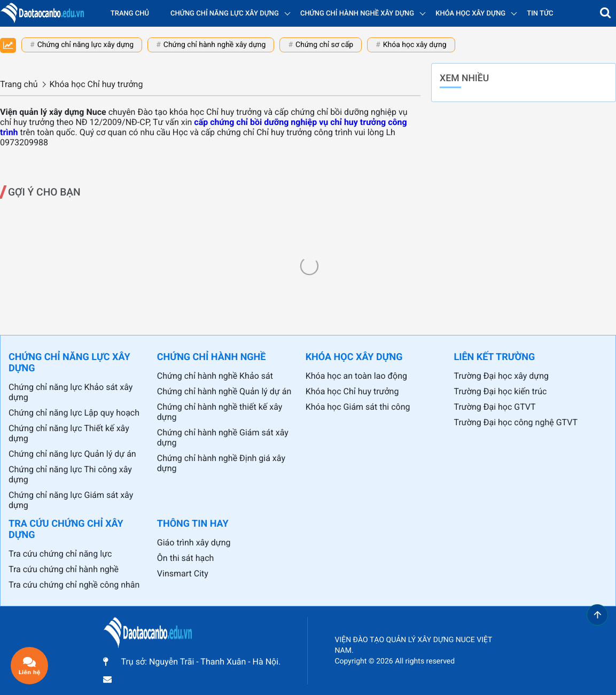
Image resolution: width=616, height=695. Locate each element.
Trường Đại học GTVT (494, 407)
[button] (605, 13)
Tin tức (540, 14)
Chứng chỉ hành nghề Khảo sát (215, 376)
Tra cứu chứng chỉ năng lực (60, 554)
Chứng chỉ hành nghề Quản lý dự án (224, 391)
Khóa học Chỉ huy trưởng (352, 391)
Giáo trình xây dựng (194, 542)
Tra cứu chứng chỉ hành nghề (64, 569)
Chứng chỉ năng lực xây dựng (86, 45)
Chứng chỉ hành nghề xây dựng (215, 45)
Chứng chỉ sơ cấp (324, 45)
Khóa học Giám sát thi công (358, 407)
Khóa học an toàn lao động (356, 376)
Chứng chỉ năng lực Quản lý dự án (72, 454)
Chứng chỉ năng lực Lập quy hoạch (74, 413)
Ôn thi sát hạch (186, 558)
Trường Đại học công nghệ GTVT (515, 422)
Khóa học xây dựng (415, 45)
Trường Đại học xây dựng (501, 376)
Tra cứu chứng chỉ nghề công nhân (74, 585)
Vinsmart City (183, 573)
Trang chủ (130, 14)
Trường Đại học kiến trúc (500, 391)
